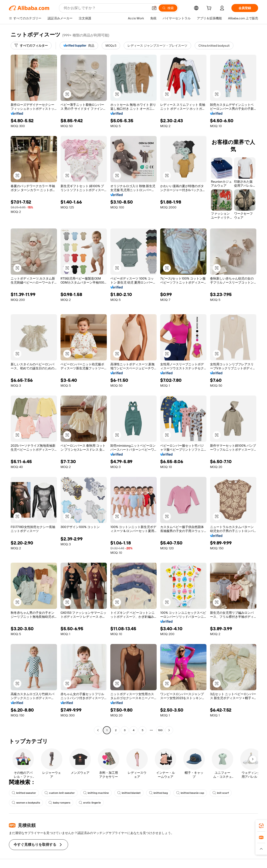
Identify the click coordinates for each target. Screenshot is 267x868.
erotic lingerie (90, 803)
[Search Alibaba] (106, 8)
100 (160, 730)
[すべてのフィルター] (31, 46)
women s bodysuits (26, 803)
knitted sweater (24, 793)
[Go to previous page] (98, 730)
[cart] (210, 9)
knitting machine (96, 793)
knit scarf (221, 793)
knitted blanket (129, 793)
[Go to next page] (169, 730)
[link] (261, 826)
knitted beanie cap (190, 793)
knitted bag (158, 793)
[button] (154, 8)
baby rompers (59, 803)
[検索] (168, 8)
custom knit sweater (60, 793)
